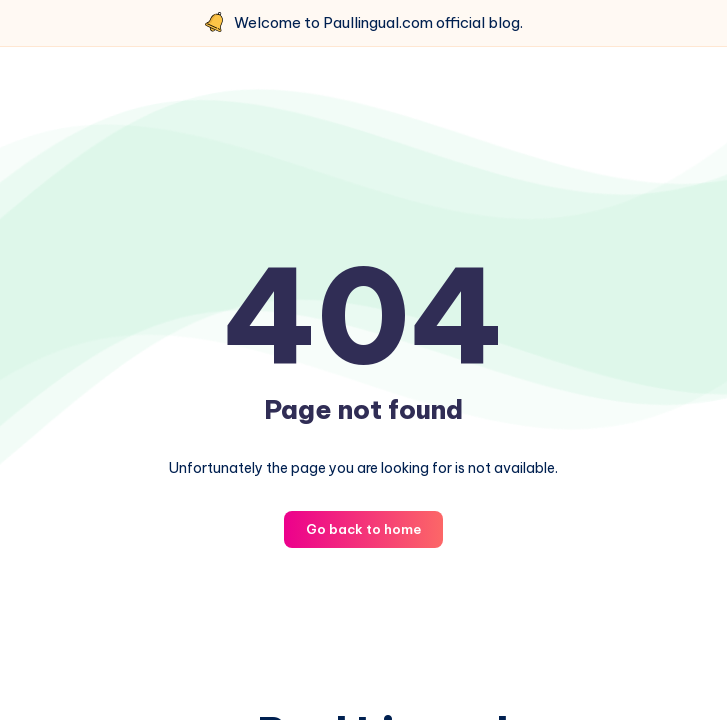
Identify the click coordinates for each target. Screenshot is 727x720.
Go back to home (363, 529)
